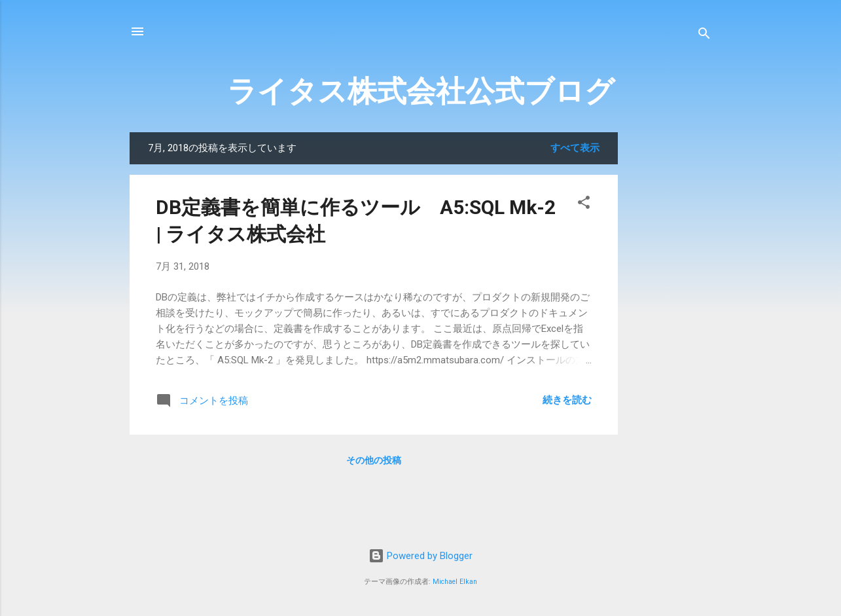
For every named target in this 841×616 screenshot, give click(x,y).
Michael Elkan (455, 582)
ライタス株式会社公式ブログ (421, 91)
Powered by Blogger (420, 556)
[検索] (704, 36)
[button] (584, 205)
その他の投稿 (374, 460)
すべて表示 (575, 148)
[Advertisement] (726, 329)
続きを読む (567, 400)
